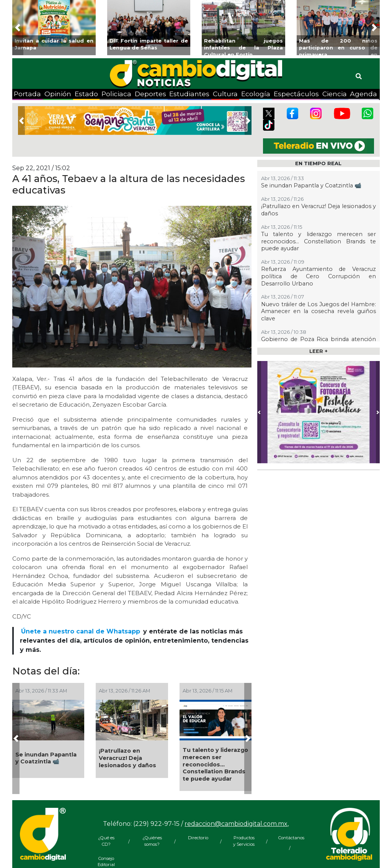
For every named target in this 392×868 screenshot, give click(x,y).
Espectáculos (296, 94)
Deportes (150, 94)
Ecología (256, 94)
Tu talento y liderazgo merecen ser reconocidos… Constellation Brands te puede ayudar (215, 764)
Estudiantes (189, 94)
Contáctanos (290, 838)
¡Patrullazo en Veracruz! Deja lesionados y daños (127, 758)
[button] (18, 28)
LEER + (318, 351)
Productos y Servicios (244, 841)
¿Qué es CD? (106, 841)
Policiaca (116, 94)
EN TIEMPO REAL (318, 163)
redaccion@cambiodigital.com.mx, (237, 824)
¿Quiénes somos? (152, 841)
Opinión (58, 94)
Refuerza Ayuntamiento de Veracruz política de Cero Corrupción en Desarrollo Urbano (318, 276)
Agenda (363, 94)
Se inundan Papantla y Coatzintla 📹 (46, 758)
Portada (27, 94)
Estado (86, 94)
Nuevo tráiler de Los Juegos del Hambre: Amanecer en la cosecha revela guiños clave (318, 311)
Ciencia (335, 94)
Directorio (198, 838)
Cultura (225, 94)
